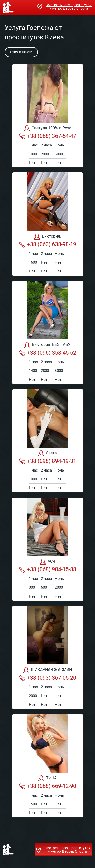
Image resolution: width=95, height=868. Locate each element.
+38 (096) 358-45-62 (48, 353)
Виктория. (48, 237)
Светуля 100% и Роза (48, 128)
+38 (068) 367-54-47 (48, 136)
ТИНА (48, 778)
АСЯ (48, 562)
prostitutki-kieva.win (21, 52)
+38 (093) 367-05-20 (48, 678)
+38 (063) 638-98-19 (48, 244)
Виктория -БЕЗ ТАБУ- (48, 345)
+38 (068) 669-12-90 (48, 786)
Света (48, 453)
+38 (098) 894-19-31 (48, 461)
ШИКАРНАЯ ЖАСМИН (48, 670)
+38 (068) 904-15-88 (48, 569)
